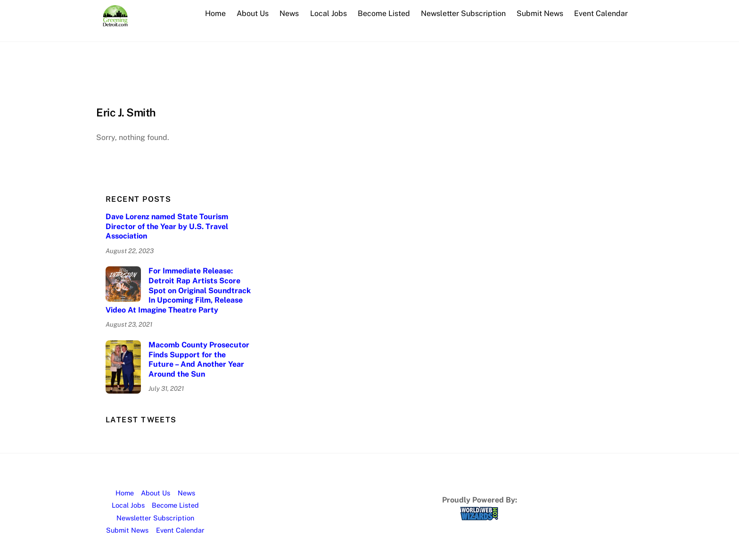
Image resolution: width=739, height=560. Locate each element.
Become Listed (384, 13)
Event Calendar (601, 13)
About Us (253, 13)
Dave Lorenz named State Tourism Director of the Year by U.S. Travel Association (167, 226)
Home (215, 13)
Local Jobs (328, 13)
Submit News (540, 13)
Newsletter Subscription (463, 13)
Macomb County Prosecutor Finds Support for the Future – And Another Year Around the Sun (199, 359)
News (289, 13)
